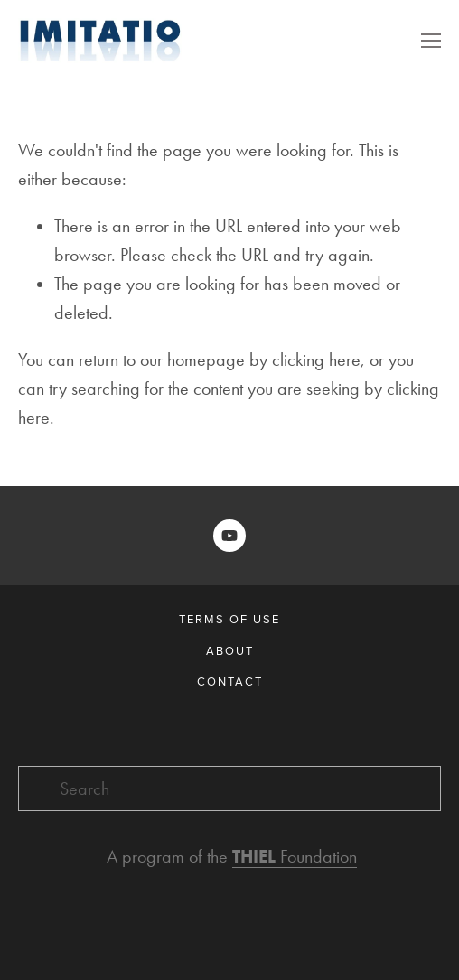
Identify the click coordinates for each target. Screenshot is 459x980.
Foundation (318, 856)
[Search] (229, 789)
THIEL (256, 856)
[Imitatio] (229, 536)
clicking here (316, 359)
